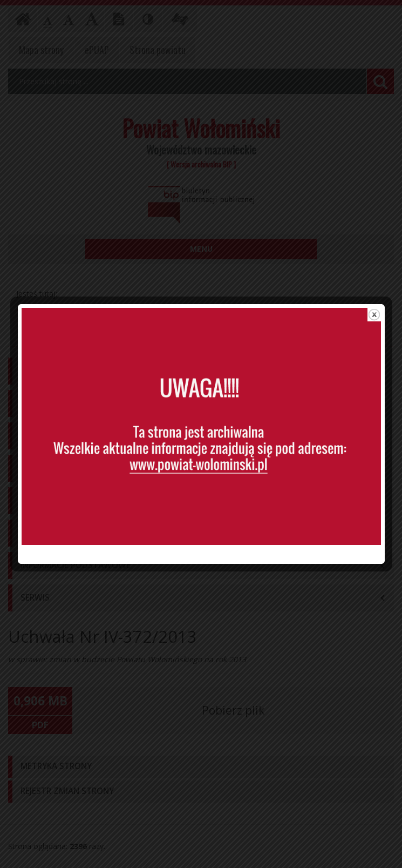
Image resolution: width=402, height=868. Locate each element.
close (374, 295)
